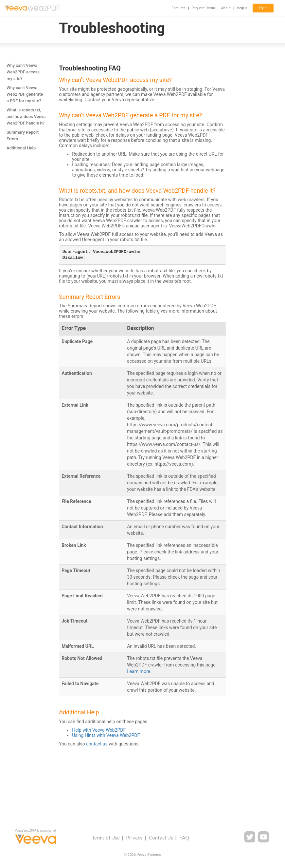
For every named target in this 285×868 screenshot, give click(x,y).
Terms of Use (106, 838)
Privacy (134, 838)
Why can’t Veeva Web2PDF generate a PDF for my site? (25, 94)
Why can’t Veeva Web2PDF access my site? (23, 72)
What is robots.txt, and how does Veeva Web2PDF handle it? (26, 116)
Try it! (263, 8)
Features (178, 8)
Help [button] (242, 8)
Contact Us (161, 838)
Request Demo (203, 8)
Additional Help (21, 148)
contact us (97, 744)
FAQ (184, 838)
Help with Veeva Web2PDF (99, 730)
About (226, 8)
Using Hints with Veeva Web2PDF (106, 735)
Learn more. (139, 671)
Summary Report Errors (23, 135)
